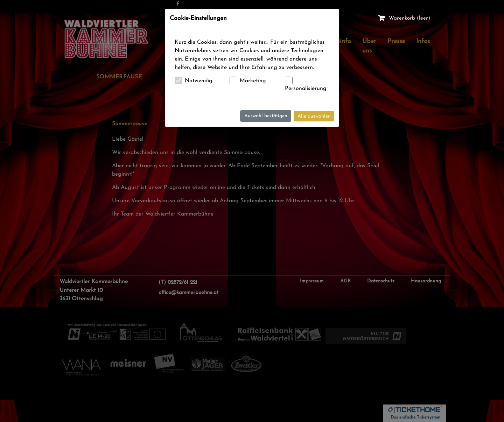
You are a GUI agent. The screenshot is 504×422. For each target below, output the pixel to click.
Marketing (253, 81)
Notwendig (199, 81)
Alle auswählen (314, 116)
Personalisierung (306, 89)
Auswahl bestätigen (266, 116)
